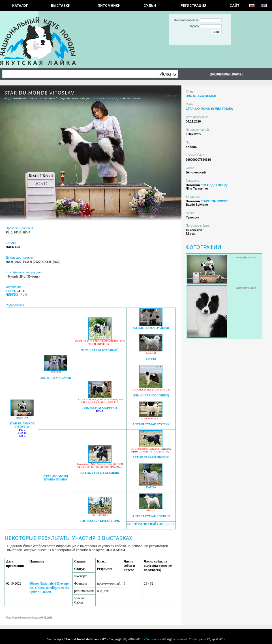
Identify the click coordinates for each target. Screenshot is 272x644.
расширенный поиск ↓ (227, 74)
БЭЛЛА (151, 359)
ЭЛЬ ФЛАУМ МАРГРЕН (100, 408)
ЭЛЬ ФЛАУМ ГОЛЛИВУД (151, 395)
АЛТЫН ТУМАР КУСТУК (151, 424)
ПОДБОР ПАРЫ (69, 98)
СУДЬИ (150, 6)
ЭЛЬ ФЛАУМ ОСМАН (56, 378)
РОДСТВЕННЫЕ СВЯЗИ (21, 98)
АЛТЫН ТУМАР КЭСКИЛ (151, 516)
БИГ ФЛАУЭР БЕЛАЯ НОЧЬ (100, 521)
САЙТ (234, 6)
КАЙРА (151, 487)
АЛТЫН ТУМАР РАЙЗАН (151, 328)
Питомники (109, 6)
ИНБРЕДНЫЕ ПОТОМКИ (125, 98)
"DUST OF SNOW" (214, 201)
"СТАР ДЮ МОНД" (215, 185)
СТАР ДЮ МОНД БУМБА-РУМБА (56, 478)
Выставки (61, 6)
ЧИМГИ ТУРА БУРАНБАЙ (100, 350)
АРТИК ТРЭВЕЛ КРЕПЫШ (100, 473)
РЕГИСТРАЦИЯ (193, 6)
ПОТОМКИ (48, 98)
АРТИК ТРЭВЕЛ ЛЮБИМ (151, 457)
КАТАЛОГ (20, 6)
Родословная (93, 98)
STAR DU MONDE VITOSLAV (22, 425)
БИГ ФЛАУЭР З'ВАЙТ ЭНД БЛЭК (151, 524)
